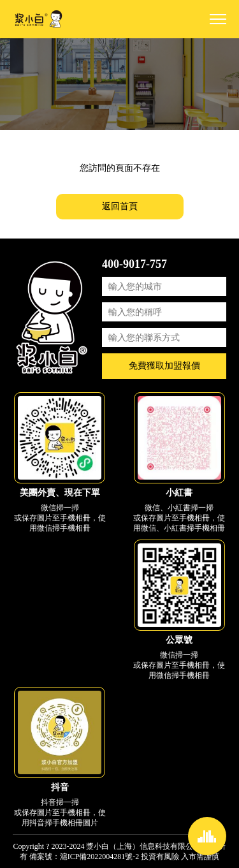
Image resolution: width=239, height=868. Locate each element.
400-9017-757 (134, 264)
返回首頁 (120, 206)
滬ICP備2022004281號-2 (100, 857)
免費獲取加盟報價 (164, 366)
